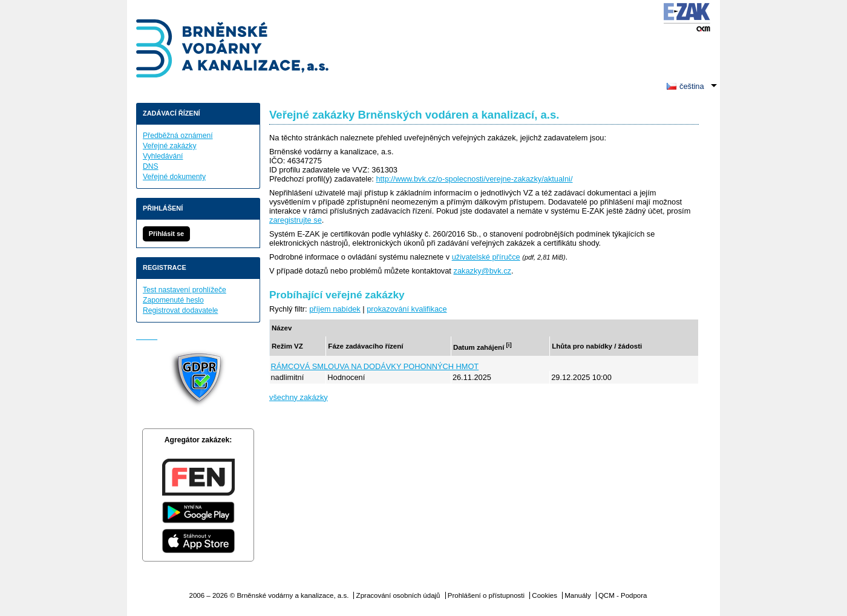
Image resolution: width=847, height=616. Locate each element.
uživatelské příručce (486, 257)
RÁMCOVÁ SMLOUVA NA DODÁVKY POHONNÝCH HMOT (375, 366)
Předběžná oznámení (178, 136)
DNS (151, 166)
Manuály (578, 595)
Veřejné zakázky (170, 146)
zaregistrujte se (296, 220)
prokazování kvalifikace (407, 309)
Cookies (544, 595)
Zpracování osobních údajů (398, 595)
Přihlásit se (166, 234)
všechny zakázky (299, 397)
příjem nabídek (335, 309)
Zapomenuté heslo (173, 300)
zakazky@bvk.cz (482, 271)
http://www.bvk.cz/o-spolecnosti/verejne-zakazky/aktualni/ (474, 179)
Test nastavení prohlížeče (185, 290)
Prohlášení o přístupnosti (486, 595)
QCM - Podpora (623, 595)
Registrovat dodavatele (180, 310)
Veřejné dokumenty (174, 177)
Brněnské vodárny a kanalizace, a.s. (233, 50)
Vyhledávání (163, 156)
